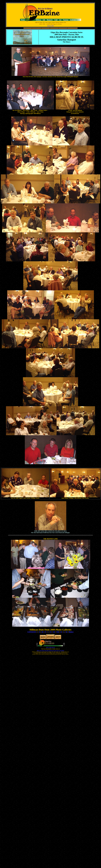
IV (45, 632)
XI (66, 632)
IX (61, 632)
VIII (58, 632)
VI (51, 632)
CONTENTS (32, 632)
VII (54, 632)
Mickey (71, 632)
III (42, 632)
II (40, 632)
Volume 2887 (51, 26)
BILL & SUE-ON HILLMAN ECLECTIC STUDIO (50, 650)
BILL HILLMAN (50, 647)
